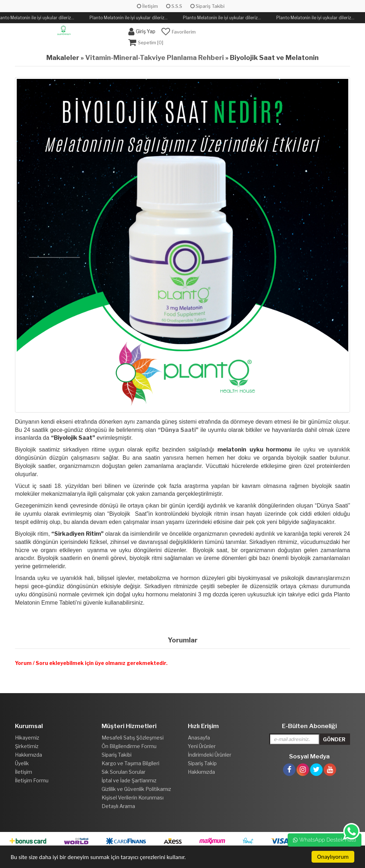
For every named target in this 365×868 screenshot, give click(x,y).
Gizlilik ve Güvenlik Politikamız (136, 789)
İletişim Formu (32, 780)
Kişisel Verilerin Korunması (133, 798)
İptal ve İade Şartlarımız (129, 780)
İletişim (147, 6)
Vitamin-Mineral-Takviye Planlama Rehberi (155, 58)
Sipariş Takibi (207, 6)
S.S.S (174, 6)
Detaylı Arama (118, 806)
